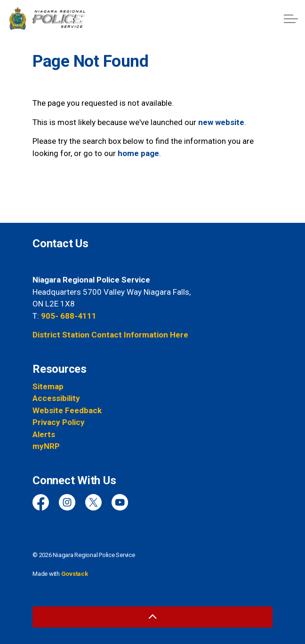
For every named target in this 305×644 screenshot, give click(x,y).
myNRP (46, 446)
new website (221, 122)
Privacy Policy (59, 422)
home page (138, 153)
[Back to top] (152, 617)
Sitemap (48, 386)
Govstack (75, 574)
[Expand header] (291, 19)
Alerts (44, 434)
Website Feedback (67, 410)
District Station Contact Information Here (110, 335)
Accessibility (56, 398)
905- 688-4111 (69, 316)
